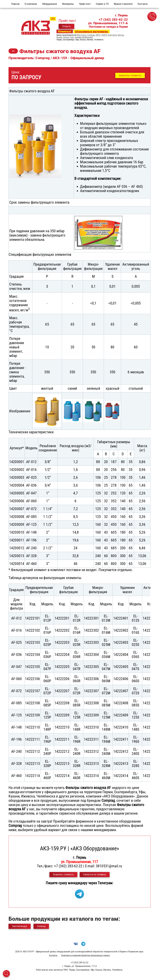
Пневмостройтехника (84, 37)
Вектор (121, 35)
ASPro (98, 35)
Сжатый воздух (20, 926)
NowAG (59, 37)
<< (13, 51)
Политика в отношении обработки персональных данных (85, 955)
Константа (112, 35)
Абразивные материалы (92, 31)
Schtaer (66, 37)
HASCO (104, 35)
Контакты (53, 955)
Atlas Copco (81, 35)
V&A (72, 37)
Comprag (91, 35)
